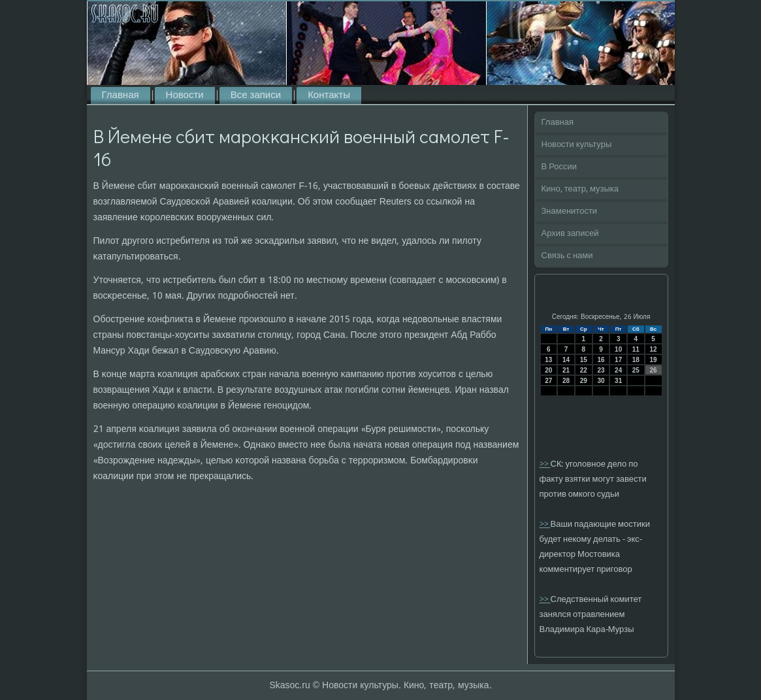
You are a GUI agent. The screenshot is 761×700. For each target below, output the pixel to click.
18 (636, 360)
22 (584, 370)
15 (584, 360)
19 (654, 360)
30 (601, 381)
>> (545, 464)
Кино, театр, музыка (580, 189)
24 (618, 370)
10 (618, 349)
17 (618, 360)
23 (601, 370)
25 (636, 370)
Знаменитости (570, 211)
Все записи (256, 95)
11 (636, 349)
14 (566, 360)
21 (566, 370)
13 (548, 360)
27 (548, 381)
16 (601, 360)
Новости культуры (577, 145)
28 (566, 381)
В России (559, 167)
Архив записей (570, 234)
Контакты (329, 95)
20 (548, 370)
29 (584, 381)
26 (654, 370)
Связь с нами (567, 256)
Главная (121, 95)
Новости (185, 95)
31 (618, 381)
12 (654, 349)
